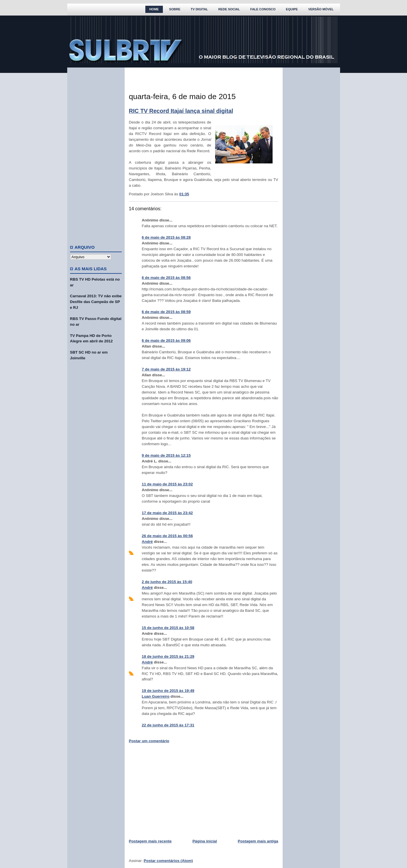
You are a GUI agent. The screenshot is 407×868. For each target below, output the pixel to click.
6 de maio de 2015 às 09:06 (166, 341)
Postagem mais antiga (258, 841)
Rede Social (229, 9)
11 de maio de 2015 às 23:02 (167, 484)
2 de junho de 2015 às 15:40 (167, 582)
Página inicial (205, 841)
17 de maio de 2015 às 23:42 (167, 513)
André (147, 542)
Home (154, 9)
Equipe (292, 9)
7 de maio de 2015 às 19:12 (166, 369)
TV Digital (199, 9)
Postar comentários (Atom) (168, 861)
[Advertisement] (96, 154)
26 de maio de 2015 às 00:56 (167, 536)
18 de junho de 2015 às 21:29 (168, 656)
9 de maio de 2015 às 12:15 (166, 455)
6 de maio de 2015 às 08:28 (166, 237)
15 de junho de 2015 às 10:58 (168, 628)
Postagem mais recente (150, 841)
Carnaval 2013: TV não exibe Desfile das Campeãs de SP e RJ (96, 302)
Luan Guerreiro (156, 696)
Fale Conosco (263, 9)
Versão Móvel (321, 9)
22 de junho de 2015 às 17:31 (168, 725)
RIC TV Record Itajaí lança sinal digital (181, 111)
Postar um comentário (149, 741)
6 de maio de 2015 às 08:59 (166, 312)
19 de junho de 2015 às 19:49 (168, 691)
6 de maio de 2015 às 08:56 (166, 278)
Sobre (175, 9)
